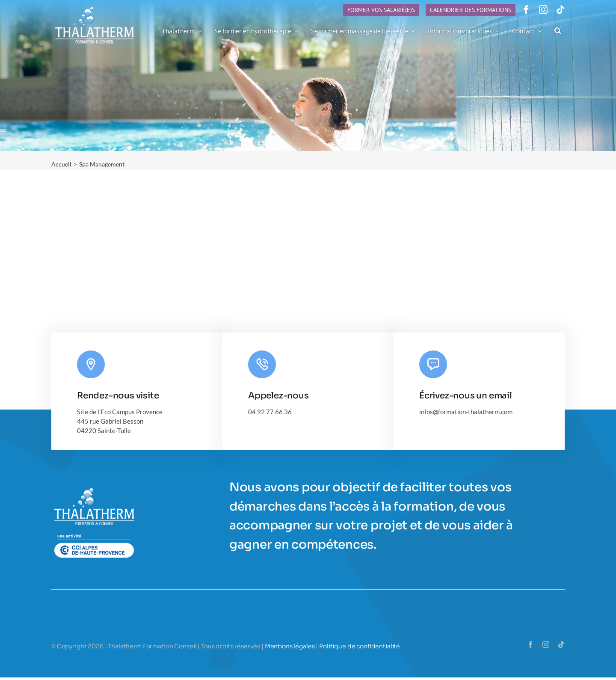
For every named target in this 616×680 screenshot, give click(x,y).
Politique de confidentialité (360, 646)
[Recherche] (558, 31)
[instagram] (543, 10)
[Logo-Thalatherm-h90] (95, 7)
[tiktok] (560, 10)
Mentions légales (290, 646)
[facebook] (526, 10)
